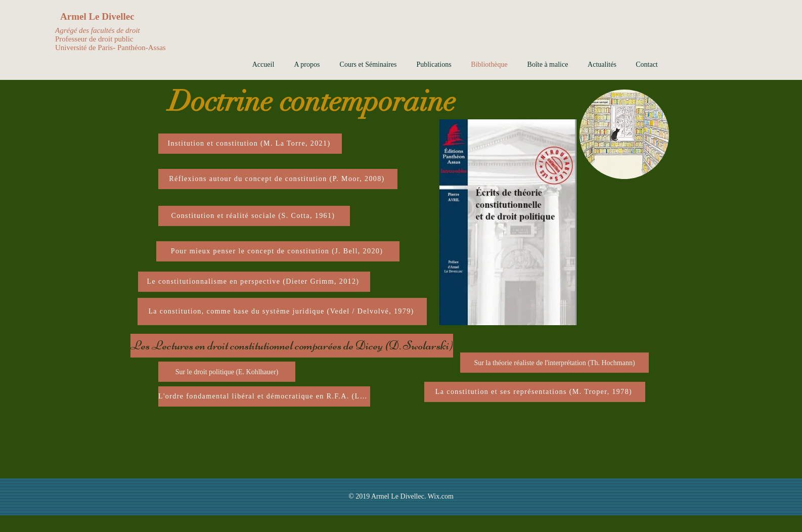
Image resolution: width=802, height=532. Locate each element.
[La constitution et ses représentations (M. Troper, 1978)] (535, 392)
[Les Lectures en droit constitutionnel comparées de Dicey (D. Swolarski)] (292, 346)
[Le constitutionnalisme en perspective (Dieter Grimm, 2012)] (254, 282)
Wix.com (441, 496)
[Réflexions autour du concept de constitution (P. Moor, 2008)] (278, 179)
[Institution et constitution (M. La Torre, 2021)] (250, 144)
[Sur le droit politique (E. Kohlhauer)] (227, 372)
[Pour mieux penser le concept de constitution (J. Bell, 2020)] (278, 251)
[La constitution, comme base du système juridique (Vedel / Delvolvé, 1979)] (282, 312)
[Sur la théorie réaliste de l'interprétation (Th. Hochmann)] (554, 363)
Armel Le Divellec (97, 16)
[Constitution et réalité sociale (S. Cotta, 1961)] (254, 216)
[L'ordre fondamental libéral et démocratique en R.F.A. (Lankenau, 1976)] (264, 396)
